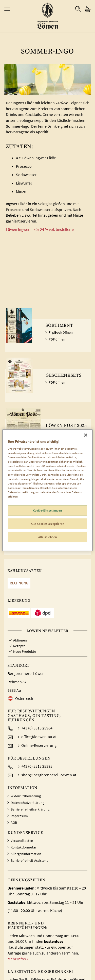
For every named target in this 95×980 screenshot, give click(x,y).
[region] (47, 490)
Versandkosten (22, 841)
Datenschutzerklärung (27, 803)
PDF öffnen (57, 339)
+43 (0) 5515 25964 (37, 728)
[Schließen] (86, 435)
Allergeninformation (26, 854)
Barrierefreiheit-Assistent (29, 860)
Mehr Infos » (18, 959)
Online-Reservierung (39, 745)
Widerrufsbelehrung (26, 796)
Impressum (19, 816)
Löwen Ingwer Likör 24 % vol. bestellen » (40, 229)
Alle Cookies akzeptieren (48, 524)
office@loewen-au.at (39, 737)
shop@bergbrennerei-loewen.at (49, 775)
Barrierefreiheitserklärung (30, 809)
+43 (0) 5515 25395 (37, 766)
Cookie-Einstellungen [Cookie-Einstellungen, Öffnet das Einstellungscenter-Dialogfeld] (48, 510)
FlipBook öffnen (61, 332)
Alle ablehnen (48, 537)
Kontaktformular (23, 847)
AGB (14, 822)
